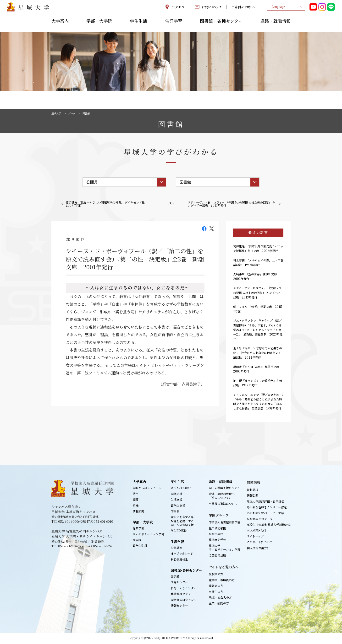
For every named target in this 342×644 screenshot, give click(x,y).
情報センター (179, 606)
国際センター (179, 583)
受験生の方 (216, 575)
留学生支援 (178, 506)
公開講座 (177, 549)
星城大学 (57, 113)
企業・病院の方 (219, 604)
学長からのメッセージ (147, 489)
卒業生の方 (216, 592)
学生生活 (138, 26)
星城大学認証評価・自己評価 (265, 502)
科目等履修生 (179, 560)
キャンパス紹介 (181, 489)
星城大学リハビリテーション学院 (225, 548)
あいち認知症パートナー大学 (265, 514)
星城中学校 (216, 535)
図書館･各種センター (187, 571)
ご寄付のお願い (243, 9)
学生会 (175, 512)
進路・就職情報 (276, 26)
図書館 (175, 577)
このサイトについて (260, 543)
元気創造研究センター (185, 600)
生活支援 (177, 500)
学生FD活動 (179, 531)
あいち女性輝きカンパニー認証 (267, 508)
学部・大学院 (99, 26)
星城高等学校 (217, 540)
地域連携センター (182, 595)
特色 (136, 494)
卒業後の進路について (223, 504)
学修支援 (177, 494)
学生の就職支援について (225, 489)
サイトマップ (255, 537)
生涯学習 (174, 26)
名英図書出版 (217, 556)
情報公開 (138, 512)
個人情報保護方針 (258, 549)
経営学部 (138, 529)
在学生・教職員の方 (222, 581)
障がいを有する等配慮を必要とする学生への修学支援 (182, 522)
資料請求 (253, 490)
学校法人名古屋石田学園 (225, 523)
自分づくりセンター (184, 589)
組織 (136, 506)
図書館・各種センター (221, 26)
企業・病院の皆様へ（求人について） (222, 496)
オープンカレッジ (182, 554)
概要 (136, 500)
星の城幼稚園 (217, 529)
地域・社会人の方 (220, 598)
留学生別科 (140, 546)
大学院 (137, 541)
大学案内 (60, 26)
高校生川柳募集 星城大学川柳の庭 (269, 525)
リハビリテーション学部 (149, 535)
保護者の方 (216, 587)
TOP (171, 203)
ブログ (74, 113)
